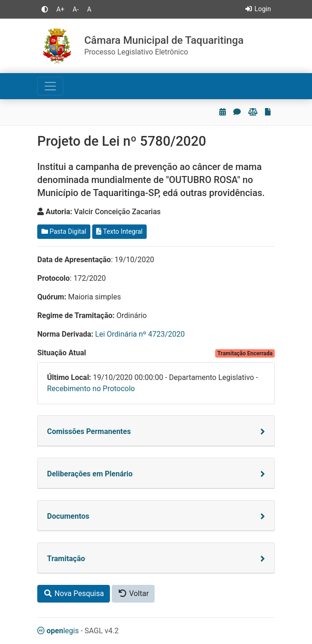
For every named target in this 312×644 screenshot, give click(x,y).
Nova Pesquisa (74, 593)
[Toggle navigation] (50, 86)
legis (58, 631)
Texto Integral (119, 231)
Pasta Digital (64, 231)
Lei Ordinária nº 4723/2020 (140, 334)
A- (76, 9)
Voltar (133, 593)
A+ (60, 9)
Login (258, 9)
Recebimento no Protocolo (91, 389)
